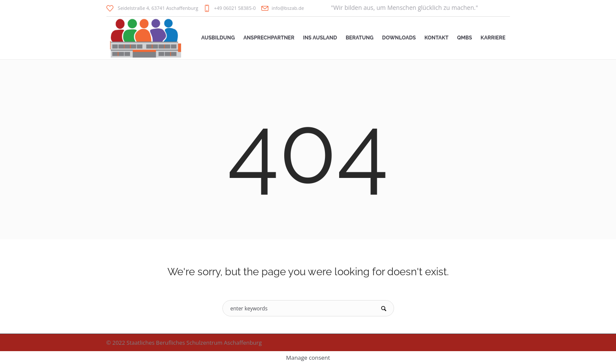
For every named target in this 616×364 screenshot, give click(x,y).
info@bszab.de (288, 8)
